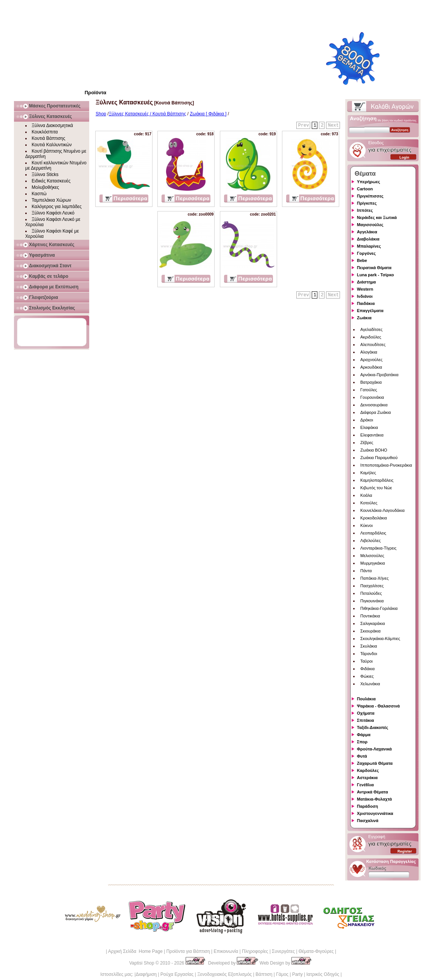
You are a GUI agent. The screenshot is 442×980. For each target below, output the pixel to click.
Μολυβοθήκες (45, 187)
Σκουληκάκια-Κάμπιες (380, 639)
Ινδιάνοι (365, 296)
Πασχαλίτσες (372, 586)
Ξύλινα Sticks (45, 175)
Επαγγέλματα (370, 311)
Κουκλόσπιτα (45, 132)
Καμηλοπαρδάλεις (377, 480)
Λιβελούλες (370, 541)
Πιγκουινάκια (372, 601)
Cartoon (365, 189)
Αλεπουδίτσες (373, 345)
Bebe (362, 260)
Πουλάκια (366, 699)
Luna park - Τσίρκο (375, 275)
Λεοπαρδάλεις (373, 533)
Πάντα (366, 571)
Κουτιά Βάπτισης (48, 138)
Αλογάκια (369, 352)
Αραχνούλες (371, 360)
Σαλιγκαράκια (373, 623)
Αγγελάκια (367, 232)
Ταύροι (367, 661)
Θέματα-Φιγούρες (316, 951)
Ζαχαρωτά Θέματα (375, 763)
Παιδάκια (366, 303)
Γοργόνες (366, 253)
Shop (101, 114)
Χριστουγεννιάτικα (375, 813)
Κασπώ (39, 194)
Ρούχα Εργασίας (177, 974)
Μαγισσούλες (370, 225)
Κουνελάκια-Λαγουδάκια (383, 510)
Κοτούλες (369, 503)
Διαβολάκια (368, 239)
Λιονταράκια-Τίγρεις (378, 548)
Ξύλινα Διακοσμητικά (52, 126)
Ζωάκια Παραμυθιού (379, 458)
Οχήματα (366, 713)
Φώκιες (367, 676)
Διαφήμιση (146, 974)
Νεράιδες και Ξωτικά (377, 217)
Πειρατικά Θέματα (374, 268)
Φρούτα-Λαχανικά (374, 749)
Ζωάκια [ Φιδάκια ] (208, 114)
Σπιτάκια (365, 720)
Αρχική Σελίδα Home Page (135, 951)
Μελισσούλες (372, 556)
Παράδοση (367, 806)
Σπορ (362, 742)
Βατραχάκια (371, 382)
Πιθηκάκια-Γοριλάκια (379, 608)
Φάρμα (364, 735)
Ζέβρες (367, 443)
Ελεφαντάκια (372, 435)
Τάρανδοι (369, 654)
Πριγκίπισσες (370, 196)
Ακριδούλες (371, 337)
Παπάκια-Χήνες (374, 578)
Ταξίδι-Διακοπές (373, 727)
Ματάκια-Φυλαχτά (374, 799)
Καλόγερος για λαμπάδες (57, 207)
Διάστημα (366, 282)
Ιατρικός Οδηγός (323, 974)
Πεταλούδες (371, 593)
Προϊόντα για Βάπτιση (188, 951)
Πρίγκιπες (367, 203)
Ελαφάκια (369, 427)
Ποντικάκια (370, 616)
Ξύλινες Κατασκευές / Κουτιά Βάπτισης (148, 114)
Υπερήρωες (369, 182)
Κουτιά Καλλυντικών (52, 145)
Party (297, 974)
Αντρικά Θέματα (372, 792)
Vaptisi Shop (142, 963)
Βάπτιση (264, 974)
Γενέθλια (365, 785)
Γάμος (282, 974)
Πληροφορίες (255, 951)
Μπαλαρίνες (369, 246)
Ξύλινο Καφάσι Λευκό (53, 213)
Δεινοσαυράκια (374, 405)
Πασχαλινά (368, 821)
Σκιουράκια (370, 631)
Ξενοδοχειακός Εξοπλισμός (225, 974)
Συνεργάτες (283, 951)
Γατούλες (369, 390)
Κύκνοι (367, 525)
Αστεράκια (367, 778)
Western (365, 289)
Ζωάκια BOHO (374, 450)
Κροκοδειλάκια (374, 518)
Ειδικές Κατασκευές (51, 181)
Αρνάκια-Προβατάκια (379, 375)
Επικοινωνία (226, 951)
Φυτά (362, 756)
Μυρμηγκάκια (373, 563)
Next (333, 126)
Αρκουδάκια (371, 367)
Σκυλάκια (369, 646)
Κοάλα (366, 495)
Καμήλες (368, 473)
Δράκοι (367, 420)
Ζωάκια (364, 318)
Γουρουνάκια (372, 397)
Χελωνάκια (370, 684)
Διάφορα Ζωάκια (376, 412)
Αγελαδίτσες (371, 329)
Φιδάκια (367, 669)
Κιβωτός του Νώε (376, 488)
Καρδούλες (368, 770)
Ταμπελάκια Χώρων (51, 200)
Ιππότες (365, 210)
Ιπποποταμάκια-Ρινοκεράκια (386, 465)
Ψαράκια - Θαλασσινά (378, 706)
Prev (304, 126)
